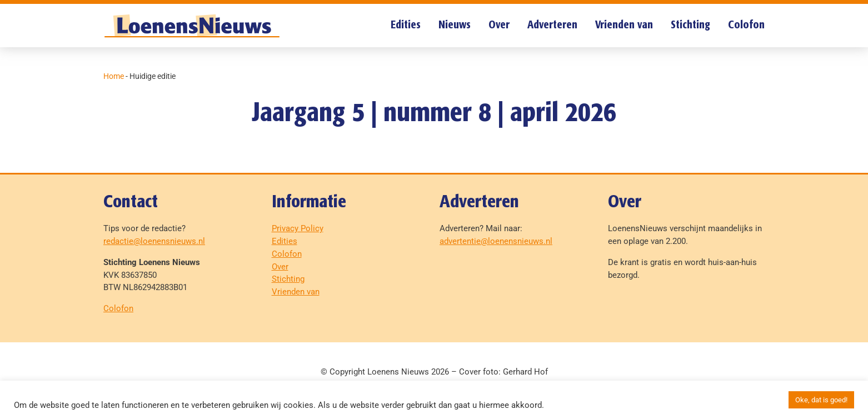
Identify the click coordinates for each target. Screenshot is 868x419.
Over (499, 25)
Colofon (746, 25)
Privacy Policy (298, 228)
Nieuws (455, 25)
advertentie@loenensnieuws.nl (496, 241)
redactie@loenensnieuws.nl (154, 241)
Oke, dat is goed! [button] (821, 400)
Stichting (690, 25)
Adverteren (552, 25)
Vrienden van (624, 25)
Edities (406, 25)
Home (114, 76)
